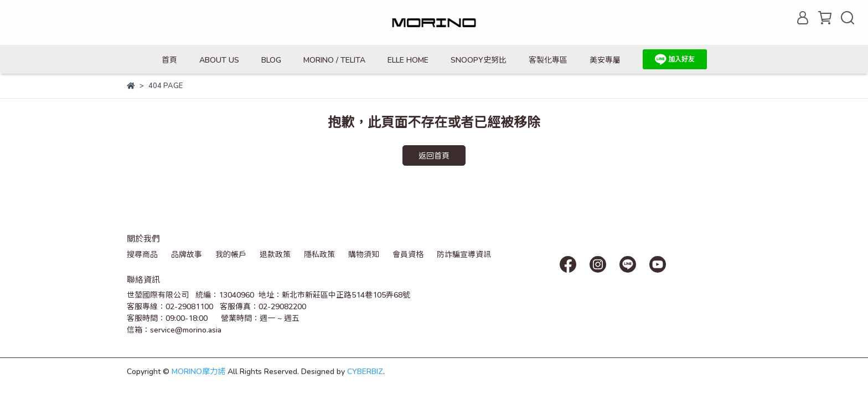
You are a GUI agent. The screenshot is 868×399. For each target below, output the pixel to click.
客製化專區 (548, 60)
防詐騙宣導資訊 (464, 254)
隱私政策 (319, 254)
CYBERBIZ (365, 371)
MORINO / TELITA (334, 60)
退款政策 (275, 254)
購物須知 (364, 254)
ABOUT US (219, 60)
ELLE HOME (408, 60)
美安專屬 (605, 60)
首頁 (169, 60)
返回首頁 (434, 155)
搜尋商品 (142, 254)
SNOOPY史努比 (479, 60)
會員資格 (408, 254)
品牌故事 (187, 254)
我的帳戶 (231, 254)
